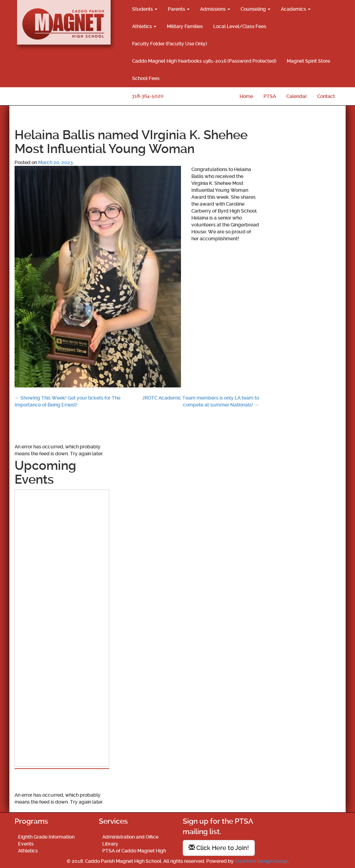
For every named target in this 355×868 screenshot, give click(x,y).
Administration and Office (130, 837)
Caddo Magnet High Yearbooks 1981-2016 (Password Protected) (204, 61)
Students (145, 9)
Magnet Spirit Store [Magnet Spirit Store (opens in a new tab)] (308, 61)
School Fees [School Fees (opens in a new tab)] (146, 78)
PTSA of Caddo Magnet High (134, 851)
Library (110, 844)
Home (246, 96)
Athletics (144, 26)
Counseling (256, 9)
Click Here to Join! (219, 848)
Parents (179, 9)
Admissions (215, 9)
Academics (296, 9)
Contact (326, 96)
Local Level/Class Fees (240, 26)
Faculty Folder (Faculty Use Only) (170, 44)
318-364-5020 (148, 96)
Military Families (185, 26)
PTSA (270, 96)
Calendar (297, 96)
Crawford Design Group (261, 861)
